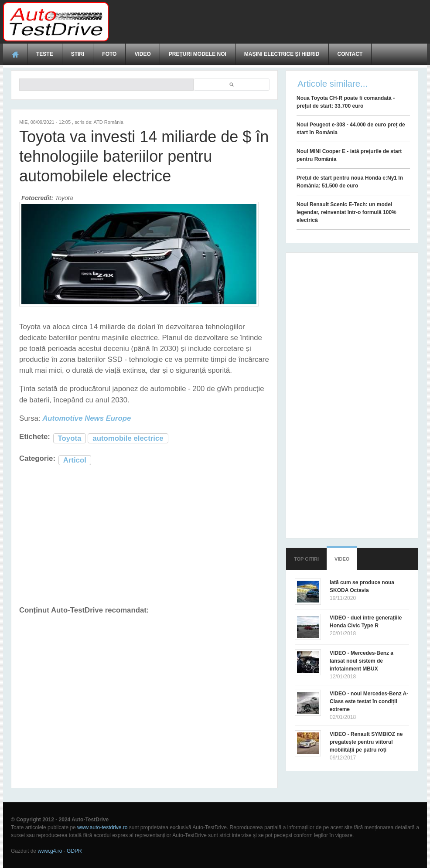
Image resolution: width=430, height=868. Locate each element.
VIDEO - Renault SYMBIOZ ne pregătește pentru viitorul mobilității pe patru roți (366, 742)
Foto (109, 54)
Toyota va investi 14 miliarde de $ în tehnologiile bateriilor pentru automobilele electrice (144, 156)
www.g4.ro (50, 851)
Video (142, 54)
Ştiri (78, 54)
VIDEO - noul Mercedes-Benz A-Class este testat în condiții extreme (369, 701)
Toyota (70, 438)
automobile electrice (128, 438)
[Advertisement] (268, 22)
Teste (45, 54)
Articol (75, 460)
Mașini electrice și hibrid (282, 54)
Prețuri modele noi (198, 54)
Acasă (15, 54)
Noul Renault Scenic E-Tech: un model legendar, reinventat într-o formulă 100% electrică (346, 212)
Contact (350, 54)
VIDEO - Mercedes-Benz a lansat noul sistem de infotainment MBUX (362, 661)
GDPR (74, 851)
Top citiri (306, 559)
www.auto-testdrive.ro (102, 827)
